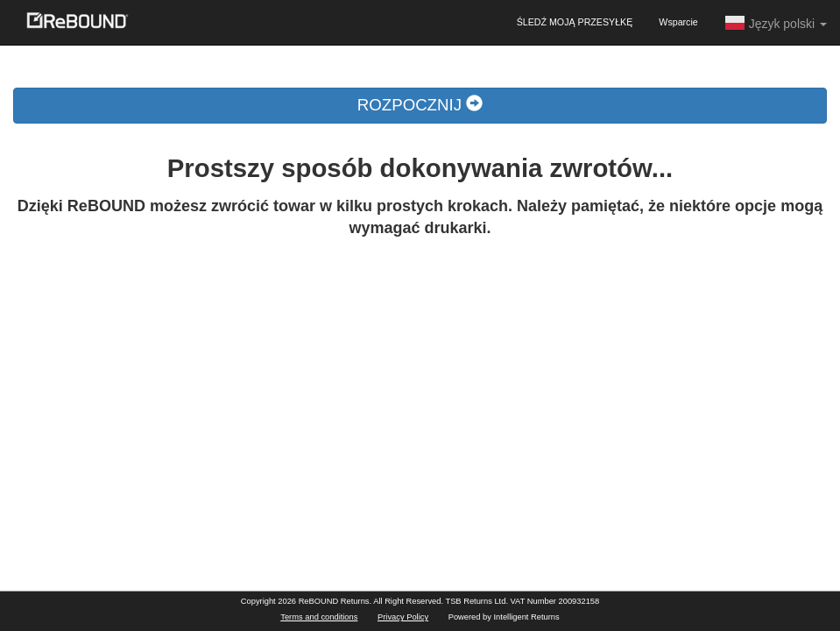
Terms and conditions (319, 617)
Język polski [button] (776, 23)
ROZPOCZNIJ (420, 105)
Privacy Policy (403, 617)
